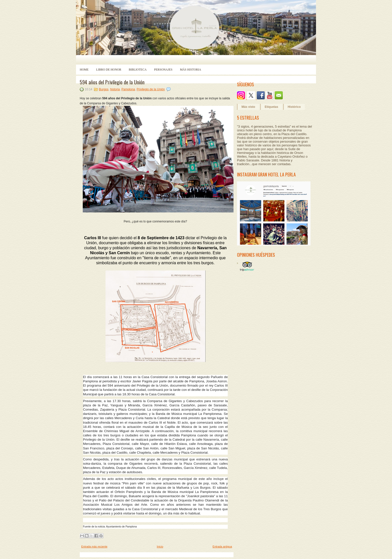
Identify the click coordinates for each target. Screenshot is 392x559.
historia (115, 89)
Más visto (248, 107)
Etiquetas (271, 107)
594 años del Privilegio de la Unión (112, 82)
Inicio (160, 546)
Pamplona (128, 89)
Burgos (104, 89)
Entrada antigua (222, 546)
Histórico (294, 107)
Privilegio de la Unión (151, 89)
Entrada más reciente (94, 546)
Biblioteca (138, 70)
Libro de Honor (109, 70)
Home (84, 70)
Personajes (163, 70)
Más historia (191, 70)
